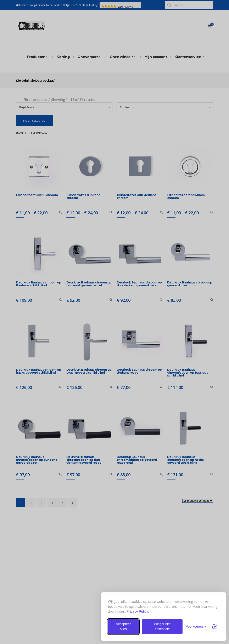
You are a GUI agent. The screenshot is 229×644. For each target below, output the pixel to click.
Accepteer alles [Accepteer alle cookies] (123, 626)
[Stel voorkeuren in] (196, 627)
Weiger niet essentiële (162, 626)
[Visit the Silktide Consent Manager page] (214, 627)
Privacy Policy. (138, 612)
